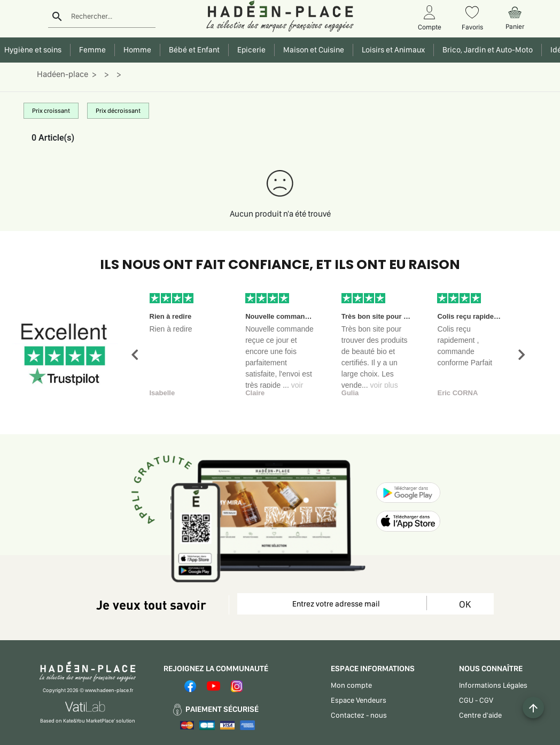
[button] (135, 355)
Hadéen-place (63, 74)
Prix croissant (51, 111)
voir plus (384, 385)
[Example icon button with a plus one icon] (533, 708)
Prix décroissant (118, 111)
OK (465, 604)
